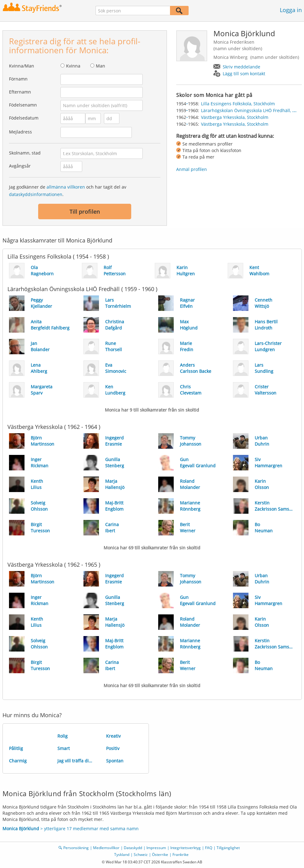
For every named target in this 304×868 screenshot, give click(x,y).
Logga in (291, 10)
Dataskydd (133, 848)
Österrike (160, 855)
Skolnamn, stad (25, 153)
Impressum (156, 848)
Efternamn (20, 92)
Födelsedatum (24, 118)
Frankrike (181, 855)
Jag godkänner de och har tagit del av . (68, 191)
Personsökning (76, 848)
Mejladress (20, 132)
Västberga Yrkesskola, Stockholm (235, 117)
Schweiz (141, 855)
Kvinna (73, 66)
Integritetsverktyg (186, 848)
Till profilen (85, 212)
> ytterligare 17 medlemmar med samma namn (71, 829)
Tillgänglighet (228, 848)
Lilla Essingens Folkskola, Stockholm (238, 104)
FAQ (209, 848)
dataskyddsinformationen (36, 194)
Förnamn (18, 79)
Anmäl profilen (192, 169)
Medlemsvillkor (106, 848)
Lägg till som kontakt (244, 74)
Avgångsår (20, 166)
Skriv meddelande (241, 67)
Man (101, 66)
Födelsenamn (23, 105)
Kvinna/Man (22, 66)
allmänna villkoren (66, 187)
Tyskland (122, 855)
